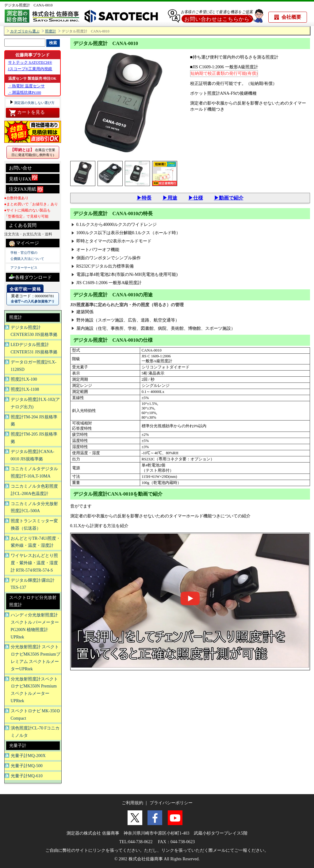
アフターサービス (24, 268)
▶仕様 (196, 198)
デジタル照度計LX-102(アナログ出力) (35, 403)
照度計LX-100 (24, 379)
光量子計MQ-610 (27, 776)
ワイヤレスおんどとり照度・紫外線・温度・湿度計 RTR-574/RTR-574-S (34, 563)
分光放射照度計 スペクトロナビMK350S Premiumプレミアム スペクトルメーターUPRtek (36, 658)
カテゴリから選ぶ (25, 31)
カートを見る (27, 113)
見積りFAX (23, 178)
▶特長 (144, 198)
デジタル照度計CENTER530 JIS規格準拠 (34, 331)
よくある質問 (23, 225)
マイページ (24, 243)
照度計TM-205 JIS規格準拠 (34, 438)
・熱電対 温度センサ (26, 86)
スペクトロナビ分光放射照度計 (33, 601)
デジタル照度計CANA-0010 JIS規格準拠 (33, 455)
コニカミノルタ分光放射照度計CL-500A (34, 507)
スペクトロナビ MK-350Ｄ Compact (36, 715)
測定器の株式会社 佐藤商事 (93, 833)
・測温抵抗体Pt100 (25, 92)
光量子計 (18, 746)
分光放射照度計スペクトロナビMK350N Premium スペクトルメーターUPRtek (34, 690)
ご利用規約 (132, 803)
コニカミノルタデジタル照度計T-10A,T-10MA (34, 472)
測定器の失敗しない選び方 (34, 103)
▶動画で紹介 (229, 198)
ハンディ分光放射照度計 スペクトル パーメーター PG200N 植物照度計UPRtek (35, 626)
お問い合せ (20, 168)
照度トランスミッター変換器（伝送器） (34, 525)
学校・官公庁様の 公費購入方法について (27, 256)
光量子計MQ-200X (28, 756)
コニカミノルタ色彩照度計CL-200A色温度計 (34, 490)
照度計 (51, 31)
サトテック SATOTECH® (30, 62)
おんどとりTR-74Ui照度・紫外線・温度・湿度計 (36, 542)
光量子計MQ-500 (27, 766)
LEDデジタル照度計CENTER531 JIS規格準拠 (34, 348)
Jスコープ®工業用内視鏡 (30, 69)
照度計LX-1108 (25, 389)
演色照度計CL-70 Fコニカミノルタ (35, 732)
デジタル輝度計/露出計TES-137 (33, 584)
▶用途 (170, 198)
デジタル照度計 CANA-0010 (29, 5)
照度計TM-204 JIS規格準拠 (34, 421)
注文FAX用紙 (26, 189)
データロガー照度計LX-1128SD (34, 366)
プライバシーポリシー (171, 803)
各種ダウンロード (30, 277)
